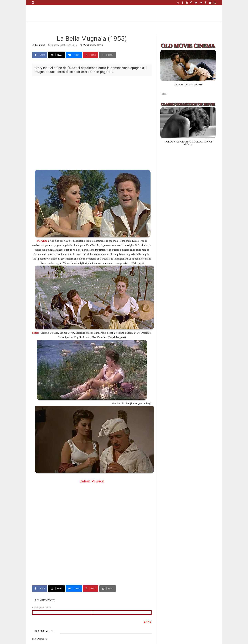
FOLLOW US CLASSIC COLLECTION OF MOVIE (189, 143)
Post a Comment (40, 639)
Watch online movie (93, 45)
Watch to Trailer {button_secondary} (132, 403)
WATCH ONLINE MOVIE (188, 85)
